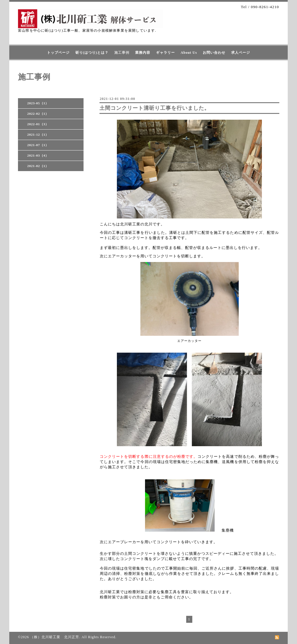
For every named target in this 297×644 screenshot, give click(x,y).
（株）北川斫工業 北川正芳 (55, 637)
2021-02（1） (38, 166)
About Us (189, 53)
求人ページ (241, 53)
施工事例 (122, 53)
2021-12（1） (38, 134)
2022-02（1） (38, 114)
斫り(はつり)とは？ (92, 53)
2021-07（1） (38, 145)
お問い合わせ (214, 53)
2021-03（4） (38, 155)
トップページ (58, 53)
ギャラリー (165, 53)
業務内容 (143, 53)
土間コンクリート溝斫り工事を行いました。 (155, 108)
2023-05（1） (38, 103)
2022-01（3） (38, 124)
